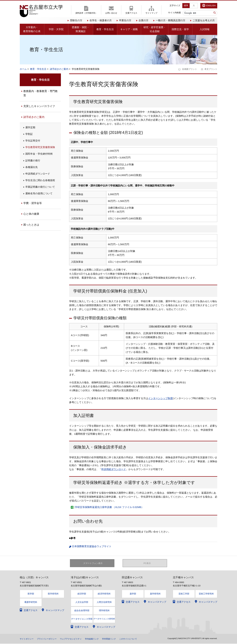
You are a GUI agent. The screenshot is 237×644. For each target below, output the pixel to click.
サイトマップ (151, 13)
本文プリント (211, 69)
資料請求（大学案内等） (86, 13)
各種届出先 (32, 167)
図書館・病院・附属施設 (81, 29)
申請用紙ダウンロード (114, 469)
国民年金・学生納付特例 (39, 154)
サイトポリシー (28, 639)
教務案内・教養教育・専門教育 (40, 93)
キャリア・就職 (129, 29)
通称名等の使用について (39, 193)
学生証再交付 (33, 141)
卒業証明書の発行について (40, 187)
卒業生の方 (125, 20)
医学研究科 (53, 594)
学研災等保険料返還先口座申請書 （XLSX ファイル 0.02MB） (109, 507)
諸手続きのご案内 (59, 69)
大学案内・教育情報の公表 (32, 29)
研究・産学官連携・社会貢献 (155, 29)
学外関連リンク (122, 639)
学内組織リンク (102, 639)
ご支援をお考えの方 (204, 20)
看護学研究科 (31, 602)
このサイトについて (143, 639)
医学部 (31, 594)
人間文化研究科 (104, 602)
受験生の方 (76, 20)
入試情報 (205, 29)
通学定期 (30, 127)
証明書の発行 (33, 160)
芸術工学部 (184, 594)
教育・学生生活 (105, 29)
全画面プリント (190, 69)
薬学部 (133, 594)
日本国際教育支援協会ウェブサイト (92, 546)
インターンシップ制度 (160, 398)
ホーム (23, 69)
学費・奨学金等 (33, 203)
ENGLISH (211, 6)
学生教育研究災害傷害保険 (40, 147)
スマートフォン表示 (94, 563)
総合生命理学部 (82, 611)
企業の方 (144, 20)
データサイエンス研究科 (104, 619)
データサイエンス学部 (82, 619)
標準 (186, 6)
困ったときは (31, 225)
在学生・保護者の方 (101, 20)
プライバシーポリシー (51, 639)
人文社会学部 (82, 602)
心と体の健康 (31, 214)
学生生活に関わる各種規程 (40, 180)
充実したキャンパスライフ (39, 106)
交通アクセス (131, 13)
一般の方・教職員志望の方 (171, 20)
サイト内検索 (174, 13)
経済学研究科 (104, 594)
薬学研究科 (155, 594)
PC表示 (147, 563)
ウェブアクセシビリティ (78, 639)
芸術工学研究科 (206, 594)
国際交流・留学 (180, 29)
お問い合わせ (111, 13)
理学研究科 (104, 611)
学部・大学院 (56, 29)
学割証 (29, 134)
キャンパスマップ (55, 611)
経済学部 (82, 594)
